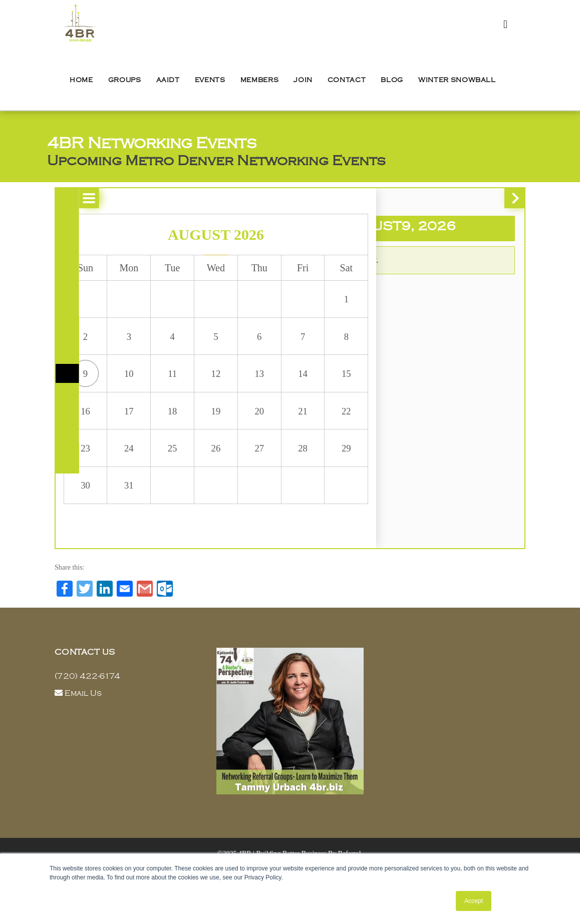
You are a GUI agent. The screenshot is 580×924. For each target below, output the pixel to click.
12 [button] (195, 382)
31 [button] (121, 504)
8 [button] (306, 341)
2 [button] (84, 341)
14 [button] (268, 382)
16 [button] (84, 422)
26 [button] (195, 463)
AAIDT (168, 80)
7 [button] (268, 341)
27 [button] (232, 463)
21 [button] (268, 422)
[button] (66, 198)
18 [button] (158, 422)
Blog (392, 80)
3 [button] (121, 341)
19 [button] (195, 422)
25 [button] (158, 463)
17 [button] (121, 422)
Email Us (83, 716)
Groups (125, 80)
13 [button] (232, 382)
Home (81, 80)
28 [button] (268, 463)
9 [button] (84, 382)
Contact (347, 80)
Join (303, 80)
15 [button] (306, 382)
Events (210, 80)
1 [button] (306, 301)
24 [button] (121, 463)
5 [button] (195, 341)
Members (260, 80)
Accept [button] (474, 901)
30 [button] (84, 504)
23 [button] (84, 463)
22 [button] (306, 422)
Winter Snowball (457, 80)
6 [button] (232, 341)
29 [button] (306, 463)
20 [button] (232, 422)
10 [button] (121, 382)
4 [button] (158, 341)
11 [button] (158, 382)
